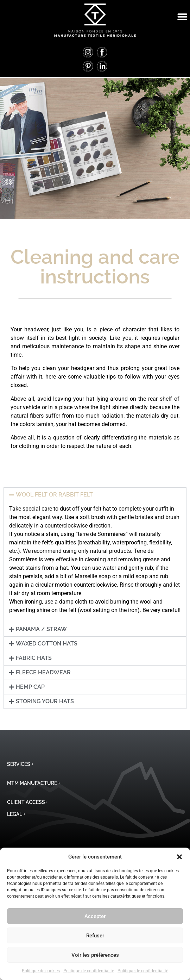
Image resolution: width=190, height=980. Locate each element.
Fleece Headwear (43, 672)
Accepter (95, 916)
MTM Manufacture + (34, 783)
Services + (20, 764)
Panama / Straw (41, 629)
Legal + (16, 814)
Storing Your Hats (45, 701)
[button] (179, 857)
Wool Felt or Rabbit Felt (54, 495)
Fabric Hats (34, 658)
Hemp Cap (30, 687)
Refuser (95, 936)
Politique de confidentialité (89, 971)
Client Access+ (27, 802)
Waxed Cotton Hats (47, 644)
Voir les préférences (95, 955)
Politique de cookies (41, 971)
